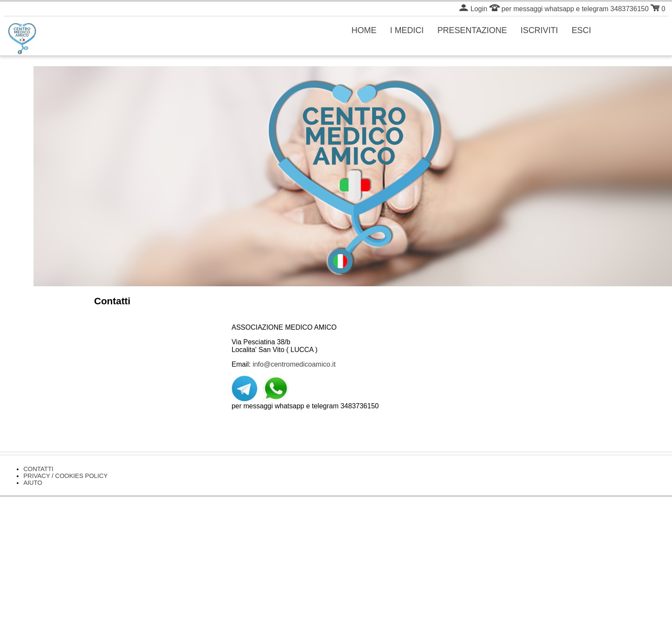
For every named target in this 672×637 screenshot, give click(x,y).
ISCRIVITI (539, 30)
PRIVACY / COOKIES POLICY (65, 476)
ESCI (581, 30)
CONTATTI (38, 469)
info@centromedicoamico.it (294, 364)
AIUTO (33, 483)
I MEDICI (407, 30)
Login (473, 9)
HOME (364, 30)
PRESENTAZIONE (472, 30)
